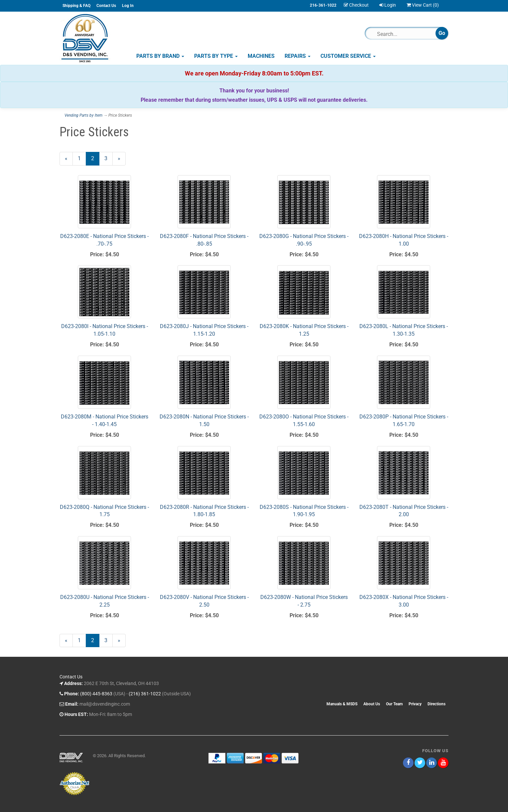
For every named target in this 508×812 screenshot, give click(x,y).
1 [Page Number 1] (82, 158)
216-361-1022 (323, 5)
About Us (372, 704)
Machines (261, 56)
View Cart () (423, 5)
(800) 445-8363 (96, 694)
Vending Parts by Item (83, 115)
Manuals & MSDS (342, 704)
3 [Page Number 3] (109, 158)
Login (388, 5)
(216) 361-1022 (145, 694)
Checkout (356, 5)
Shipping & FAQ (76, 6)
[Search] (403, 34)
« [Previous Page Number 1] (69, 160)
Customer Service (348, 56)
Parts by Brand (160, 56)
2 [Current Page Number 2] (95, 160)
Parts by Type (216, 56)
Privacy (415, 704)
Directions (437, 704)
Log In (128, 6)
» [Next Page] (122, 160)
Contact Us (106, 6)
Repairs (298, 56)
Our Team (394, 704)
